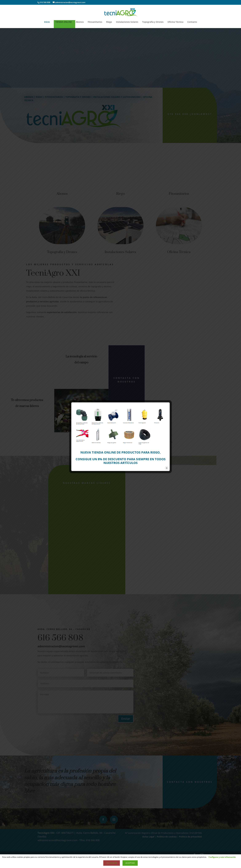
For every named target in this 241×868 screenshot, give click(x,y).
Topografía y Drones (153, 22)
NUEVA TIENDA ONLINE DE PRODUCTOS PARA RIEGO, (120, 452)
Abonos (80, 22)
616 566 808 (45, 2)
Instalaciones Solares (127, 22)
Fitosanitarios (95, 22)
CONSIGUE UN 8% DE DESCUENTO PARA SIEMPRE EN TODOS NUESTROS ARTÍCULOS (121, 461)
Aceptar (130, 863)
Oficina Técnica (175, 22)
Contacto (192, 22)
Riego (109, 22)
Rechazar (112, 863)
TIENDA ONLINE (64, 22)
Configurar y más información (222, 857)
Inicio (47, 22)
